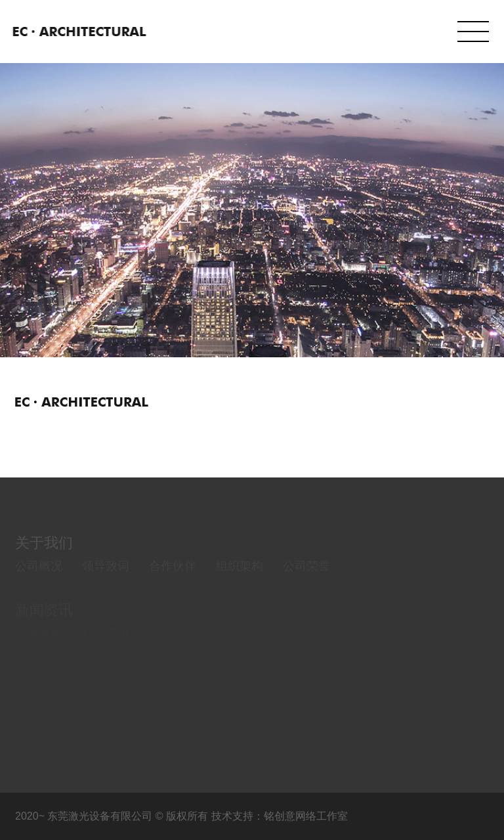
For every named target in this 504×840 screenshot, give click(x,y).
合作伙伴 (173, 575)
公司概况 (39, 575)
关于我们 (44, 552)
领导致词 (106, 575)
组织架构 (240, 575)
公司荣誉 (306, 575)
